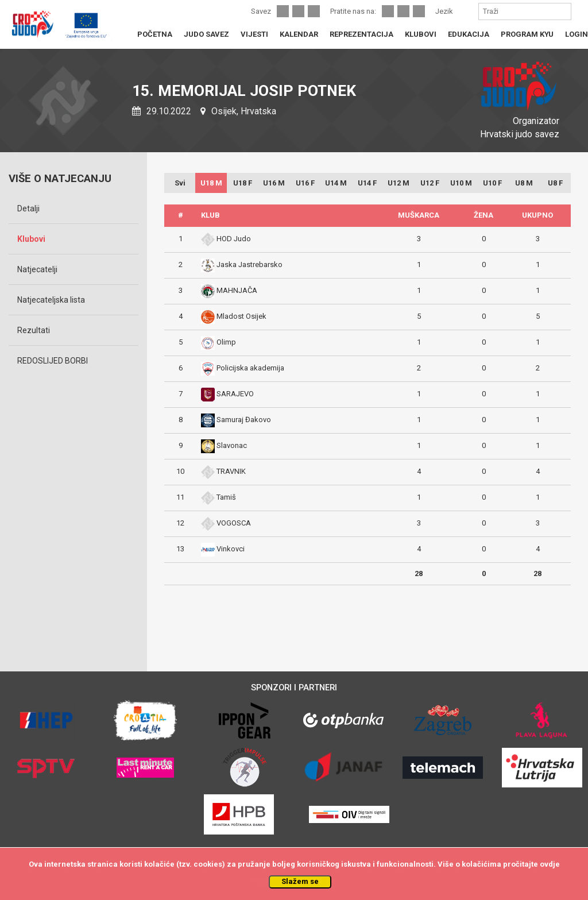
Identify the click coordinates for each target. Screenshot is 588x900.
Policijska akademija (250, 368)
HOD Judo (234, 239)
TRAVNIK (231, 471)
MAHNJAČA (237, 290)
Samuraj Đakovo (244, 420)
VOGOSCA (234, 523)
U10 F (492, 183)
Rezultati (34, 330)
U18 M (211, 183)
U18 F (243, 183)
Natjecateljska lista (51, 300)
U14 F (367, 183)
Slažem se (300, 881)
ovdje (550, 864)
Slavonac (232, 445)
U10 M (461, 183)
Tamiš (226, 497)
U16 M (274, 183)
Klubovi (31, 239)
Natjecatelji (37, 269)
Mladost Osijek (241, 316)
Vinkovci (231, 549)
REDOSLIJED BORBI (53, 361)
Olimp (226, 342)
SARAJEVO (235, 394)
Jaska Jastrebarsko (249, 264)
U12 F (430, 183)
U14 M (336, 183)
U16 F (305, 183)
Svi (180, 183)
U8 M (524, 183)
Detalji (28, 208)
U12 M (399, 183)
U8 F (555, 183)
